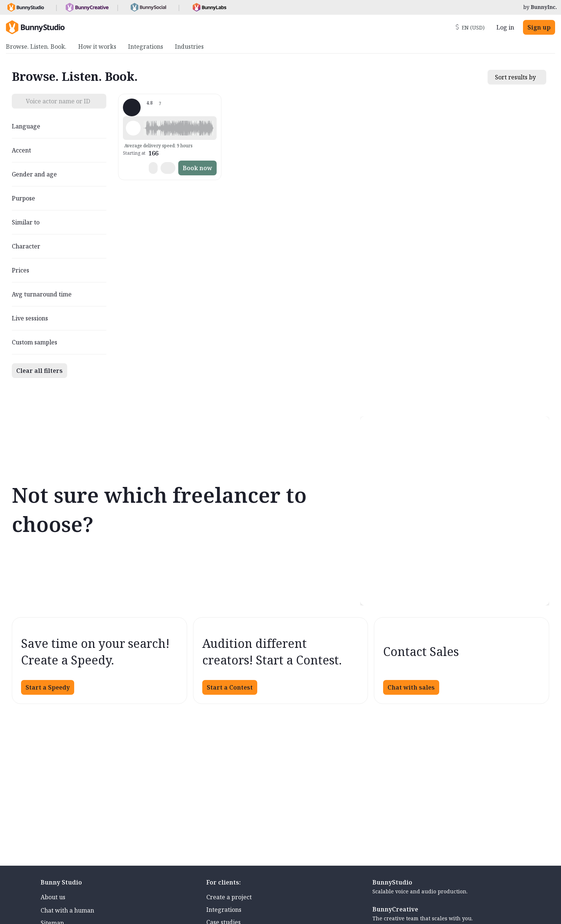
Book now (197, 168)
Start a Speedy (48, 687)
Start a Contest (230, 687)
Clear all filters (39, 371)
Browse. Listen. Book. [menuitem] (36, 47)
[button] (179, 128)
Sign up (539, 27)
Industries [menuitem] (189, 47)
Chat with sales (411, 687)
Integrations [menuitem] (146, 47)
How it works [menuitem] (97, 47)
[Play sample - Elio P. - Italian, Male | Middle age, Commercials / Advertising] (133, 128)
